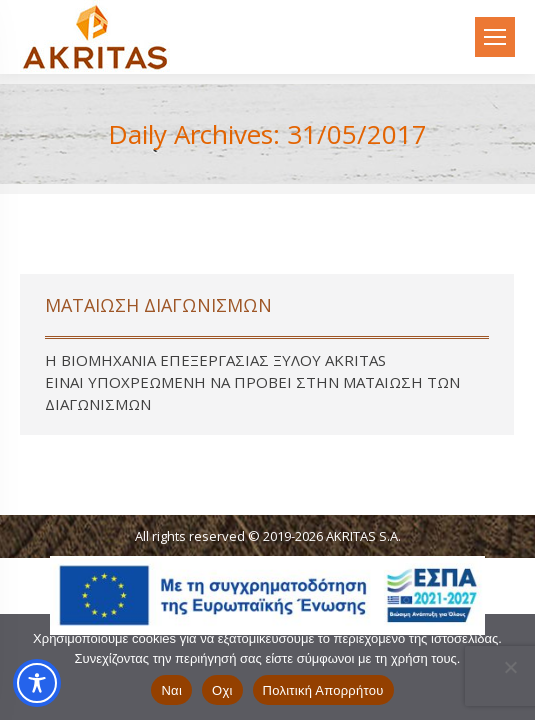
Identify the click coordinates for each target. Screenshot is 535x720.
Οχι (222, 690)
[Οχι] (510, 667)
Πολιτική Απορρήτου (323, 690)
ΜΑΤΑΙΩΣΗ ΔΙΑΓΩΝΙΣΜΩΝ (158, 305)
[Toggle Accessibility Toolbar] (37, 683)
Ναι (171, 690)
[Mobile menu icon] (495, 37)
